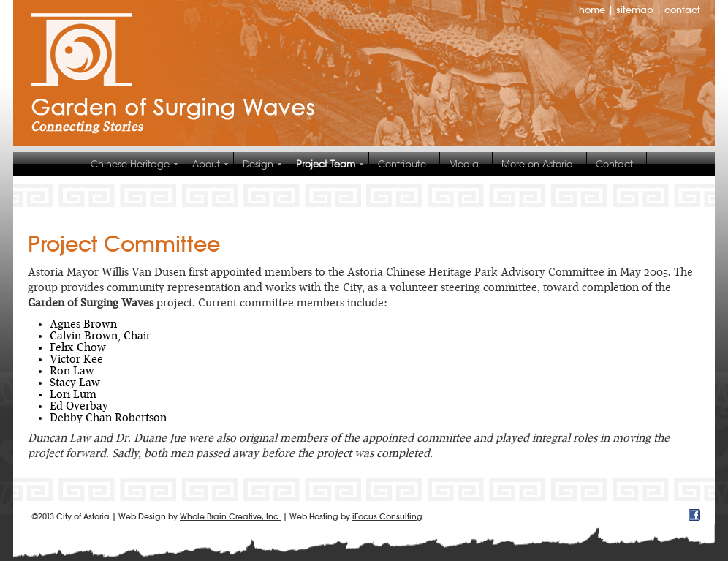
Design (258, 164)
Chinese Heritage (130, 164)
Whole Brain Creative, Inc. (230, 516)
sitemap (635, 10)
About (206, 164)
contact (682, 10)
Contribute (402, 164)
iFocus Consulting (387, 516)
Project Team (326, 164)
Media (464, 164)
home (592, 10)
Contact (614, 164)
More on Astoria (537, 164)
